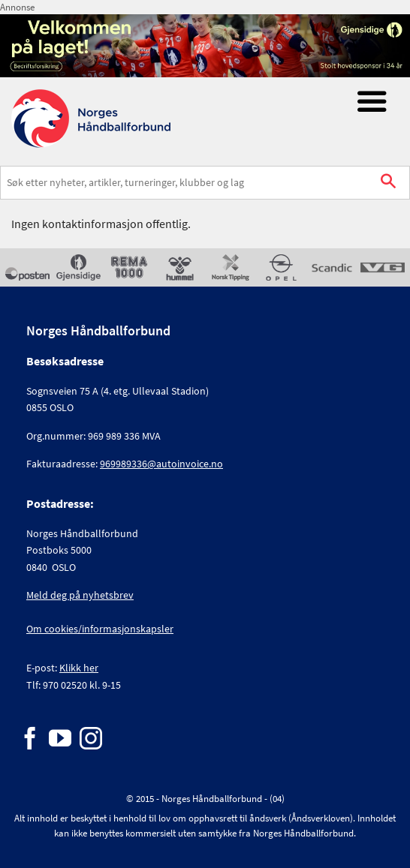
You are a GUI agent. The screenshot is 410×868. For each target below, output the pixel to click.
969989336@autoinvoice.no (161, 464)
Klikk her (79, 668)
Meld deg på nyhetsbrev (80, 595)
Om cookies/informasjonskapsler (100, 629)
